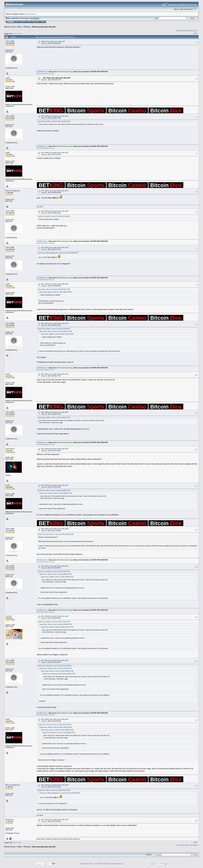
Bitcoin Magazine (13, 191)
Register (36, 22)
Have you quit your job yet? (44, 27)
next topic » (193, 31)
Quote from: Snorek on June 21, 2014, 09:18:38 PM (54, 666)
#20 (196, 821)
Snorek (9, 616)
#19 (196, 786)
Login (29, 22)
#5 (197, 192)
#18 (196, 720)
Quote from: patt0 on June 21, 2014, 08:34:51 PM (54, 121)
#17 (196, 661)
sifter (8, 41)
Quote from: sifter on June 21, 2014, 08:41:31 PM (54, 790)
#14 (196, 530)
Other (20, 27)
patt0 (8, 78)
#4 (197, 154)
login (26, 14)
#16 (196, 617)
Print (195, 33)
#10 (196, 375)
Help (17, 22)
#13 (196, 486)
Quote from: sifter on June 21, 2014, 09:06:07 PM (54, 491)
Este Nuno (10, 449)
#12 (196, 450)
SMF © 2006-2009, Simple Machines (110, 864)
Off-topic (27, 27)
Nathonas (10, 819)
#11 (196, 413)
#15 (196, 567)
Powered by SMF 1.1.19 (88, 864)
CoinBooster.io (42, 72)
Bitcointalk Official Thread (45, 74)
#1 (197, 42)
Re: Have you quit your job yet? (57, 78)
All (20, 33)
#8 (197, 285)
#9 (197, 324)
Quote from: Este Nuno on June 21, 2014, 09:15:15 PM (56, 534)
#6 (197, 212)
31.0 (32, 18)
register (33, 14)
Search (23, 22)
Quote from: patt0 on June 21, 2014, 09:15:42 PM (54, 572)
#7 (197, 248)
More (43, 22)
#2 (197, 79)
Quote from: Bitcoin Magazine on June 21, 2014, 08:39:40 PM (58, 253)
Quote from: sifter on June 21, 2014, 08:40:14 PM (54, 289)
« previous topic (182, 31)
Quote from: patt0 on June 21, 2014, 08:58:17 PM (54, 418)
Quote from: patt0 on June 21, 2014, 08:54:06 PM (54, 329)
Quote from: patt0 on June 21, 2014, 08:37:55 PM (54, 216)
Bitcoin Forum (10, 27)
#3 (197, 117)
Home (11, 22)
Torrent (36, 18)
